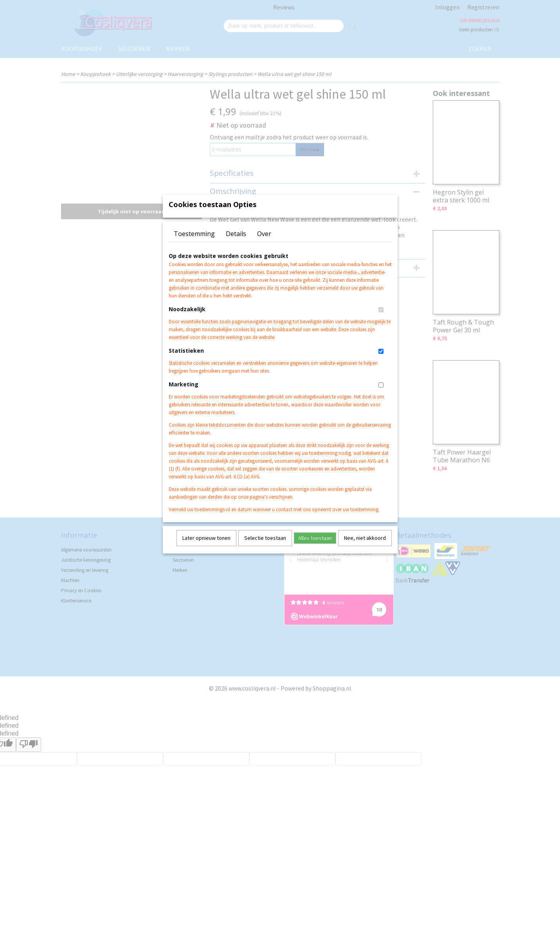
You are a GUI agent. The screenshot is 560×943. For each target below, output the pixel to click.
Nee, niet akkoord (365, 548)
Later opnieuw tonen (206, 548)
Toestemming (194, 244)
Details (236, 244)
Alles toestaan (315, 548)
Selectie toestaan (265, 548)
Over (264, 244)
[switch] (381, 320)
